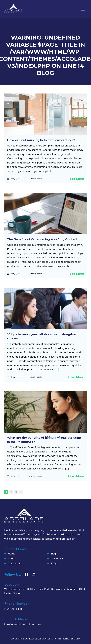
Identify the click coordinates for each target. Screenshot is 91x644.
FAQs (54, 564)
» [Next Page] (21, 492)
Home (12, 554)
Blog (53, 554)
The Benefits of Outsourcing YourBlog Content (42, 239)
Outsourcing (58, 559)
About (12, 559)
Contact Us (14, 564)
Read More (76, 179)
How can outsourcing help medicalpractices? (41, 140)
